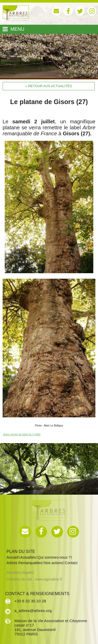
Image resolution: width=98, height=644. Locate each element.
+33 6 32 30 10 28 (30, 601)
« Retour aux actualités (49, 86)
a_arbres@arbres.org (33, 611)
